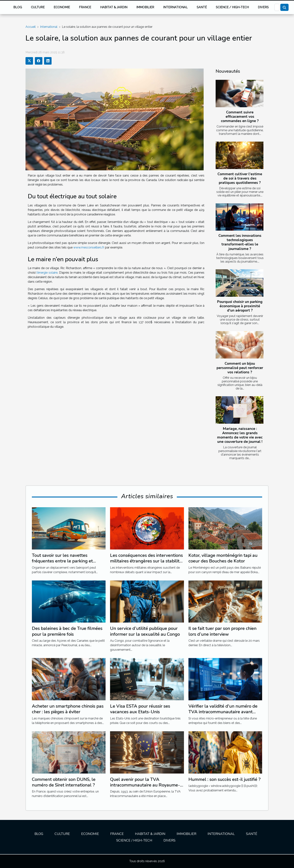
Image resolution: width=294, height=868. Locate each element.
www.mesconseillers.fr (89, 247)
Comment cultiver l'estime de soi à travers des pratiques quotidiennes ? (240, 178)
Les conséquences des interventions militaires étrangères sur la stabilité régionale (146, 561)
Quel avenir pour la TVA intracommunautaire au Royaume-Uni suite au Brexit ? (145, 785)
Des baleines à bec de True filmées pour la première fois (67, 631)
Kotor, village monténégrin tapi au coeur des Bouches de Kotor (223, 558)
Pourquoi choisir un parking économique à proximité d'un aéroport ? (240, 306)
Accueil (31, 27)
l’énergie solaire (47, 273)
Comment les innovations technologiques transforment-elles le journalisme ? (240, 242)
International (175, 7)
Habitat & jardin (114, 7)
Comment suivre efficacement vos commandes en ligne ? (240, 117)
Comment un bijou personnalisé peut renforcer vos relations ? (240, 368)
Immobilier (145, 7)
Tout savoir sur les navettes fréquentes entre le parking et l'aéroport (62, 561)
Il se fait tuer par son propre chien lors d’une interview (222, 631)
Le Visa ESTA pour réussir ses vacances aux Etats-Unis (140, 709)
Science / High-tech (232, 7)
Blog (18, 7)
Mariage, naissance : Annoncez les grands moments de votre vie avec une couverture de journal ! (240, 435)
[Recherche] (277, 7)
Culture (38, 7)
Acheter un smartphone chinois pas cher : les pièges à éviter (68, 709)
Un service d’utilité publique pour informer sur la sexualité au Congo (145, 631)
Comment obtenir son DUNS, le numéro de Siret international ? (64, 782)
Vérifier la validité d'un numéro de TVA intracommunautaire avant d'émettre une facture (223, 712)
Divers (263, 7)
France (85, 7)
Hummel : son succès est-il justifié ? (225, 779)
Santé (202, 7)
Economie (62, 7)
